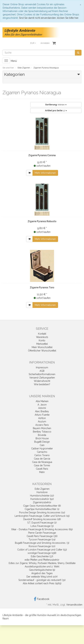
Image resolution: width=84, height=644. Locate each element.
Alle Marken (42, 401)
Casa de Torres (42, 465)
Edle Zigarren (42, 489)
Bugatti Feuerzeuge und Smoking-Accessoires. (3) (42, 543)
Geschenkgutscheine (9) (42, 570)
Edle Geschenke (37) (42, 556)
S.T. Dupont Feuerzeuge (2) (42, 523)
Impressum (42, 367)
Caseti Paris (42, 469)
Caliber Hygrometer (42, 449)
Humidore (42, 492)
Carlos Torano (42, 455)
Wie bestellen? (42, 384)
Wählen (56, 105)
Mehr (42, 472)
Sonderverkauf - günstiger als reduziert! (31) (42, 580)
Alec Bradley (42, 411)
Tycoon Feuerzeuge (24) (42, 540)
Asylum (42, 422)
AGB (42, 371)
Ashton (42, 418)
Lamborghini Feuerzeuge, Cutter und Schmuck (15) (42, 516)
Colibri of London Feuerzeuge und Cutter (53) (42, 550)
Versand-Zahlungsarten (42, 378)
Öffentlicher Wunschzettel (42, 351)
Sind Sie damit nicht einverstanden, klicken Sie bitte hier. (49, 18)
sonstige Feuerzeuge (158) (42, 553)
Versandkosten (74, 605)
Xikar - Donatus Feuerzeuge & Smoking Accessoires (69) (42, 529)
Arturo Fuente (42, 415)
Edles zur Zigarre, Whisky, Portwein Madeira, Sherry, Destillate (42, 563)
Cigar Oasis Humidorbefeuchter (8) (42, 506)
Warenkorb (42, 337)
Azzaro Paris (42, 425)
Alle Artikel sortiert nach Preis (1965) (42, 583)
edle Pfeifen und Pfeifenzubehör (42, 560)
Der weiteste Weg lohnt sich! (42, 577)
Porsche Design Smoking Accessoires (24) (42, 512)
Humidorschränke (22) (42, 496)
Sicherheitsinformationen (42, 374)
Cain (42, 445)
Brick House (42, 438)
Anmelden (45, 43)
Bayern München (42, 428)
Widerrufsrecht (42, 381)
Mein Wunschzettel (42, 347)
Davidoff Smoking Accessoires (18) (42, 519)
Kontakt (42, 334)
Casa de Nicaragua (42, 462)
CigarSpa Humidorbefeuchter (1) (42, 509)
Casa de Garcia (42, 459)
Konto (42, 340)
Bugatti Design (42, 442)
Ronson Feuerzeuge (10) (42, 546)
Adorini (42, 408)
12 (56, 111)
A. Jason (42, 405)
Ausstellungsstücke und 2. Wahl (42, 567)
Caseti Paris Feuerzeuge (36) (42, 536)
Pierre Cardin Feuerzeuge (42, 533)
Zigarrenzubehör (42, 502)
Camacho (42, 452)
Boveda (42, 435)
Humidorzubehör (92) (42, 499)
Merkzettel (42, 344)
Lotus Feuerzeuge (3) (42, 526)
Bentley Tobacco (42, 432)
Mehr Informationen (45, 173)
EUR (33, 43)
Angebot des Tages (42, 573)
